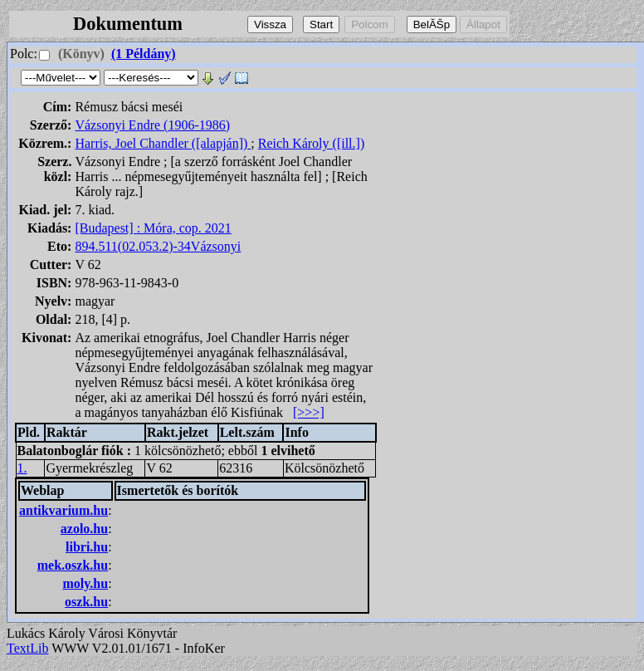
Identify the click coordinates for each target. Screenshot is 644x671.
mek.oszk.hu (73, 565)
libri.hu (87, 547)
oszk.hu (86, 602)
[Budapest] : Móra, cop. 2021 (153, 228)
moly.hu (85, 583)
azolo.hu (84, 529)
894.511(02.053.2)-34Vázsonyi (158, 246)
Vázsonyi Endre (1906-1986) (152, 125)
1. (22, 468)
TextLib (27, 648)
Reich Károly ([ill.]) (311, 143)
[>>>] (309, 412)
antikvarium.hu (63, 510)
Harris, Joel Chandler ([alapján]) (163, 143)
